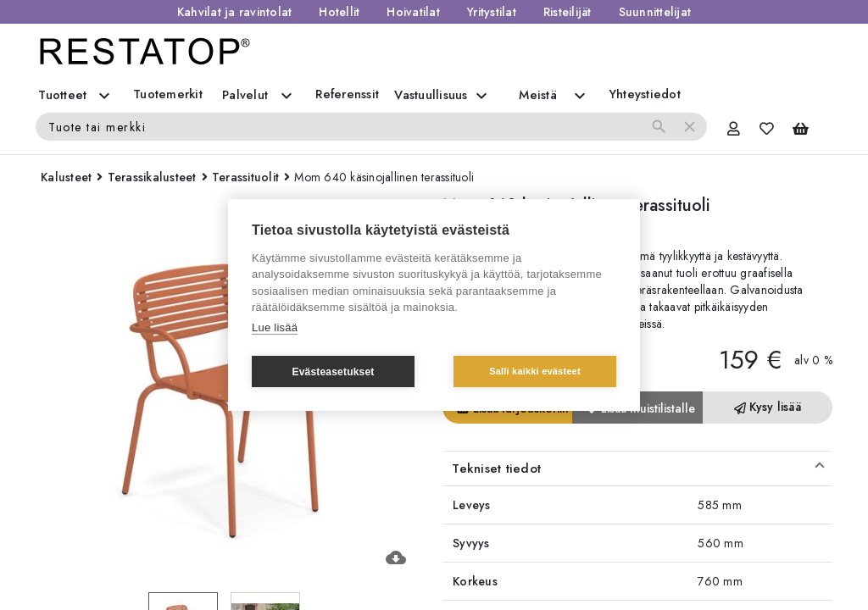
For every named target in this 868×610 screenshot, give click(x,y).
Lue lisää (275, 327)
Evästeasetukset (333, 372)
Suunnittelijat (655, 12)
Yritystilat (492, 12)
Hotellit (339, 12)
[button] (637, 469)
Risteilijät (568, 12)
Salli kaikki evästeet (535, 371)
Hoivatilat (413, 12)
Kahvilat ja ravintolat (235, 12)
